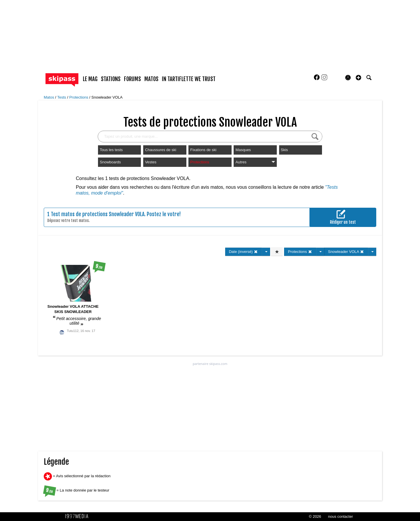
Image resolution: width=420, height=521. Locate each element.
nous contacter (341, 516)
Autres (255, 162)
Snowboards (110, 162)
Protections (79, 97)
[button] (358, 78)
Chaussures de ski (161, 150)
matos (151, 79)
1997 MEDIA (78, 516)
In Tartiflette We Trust (189, 79)
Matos (49, 97)
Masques (243, 150)
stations (111, 79)
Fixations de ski (203, 150)
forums (132, 79)
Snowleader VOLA (107, 97)
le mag (90, 79)
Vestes (151, 162)
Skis (285, 150)
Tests (62, 97)
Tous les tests (111, 150)
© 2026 (315, 516)
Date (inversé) (243, 252)
